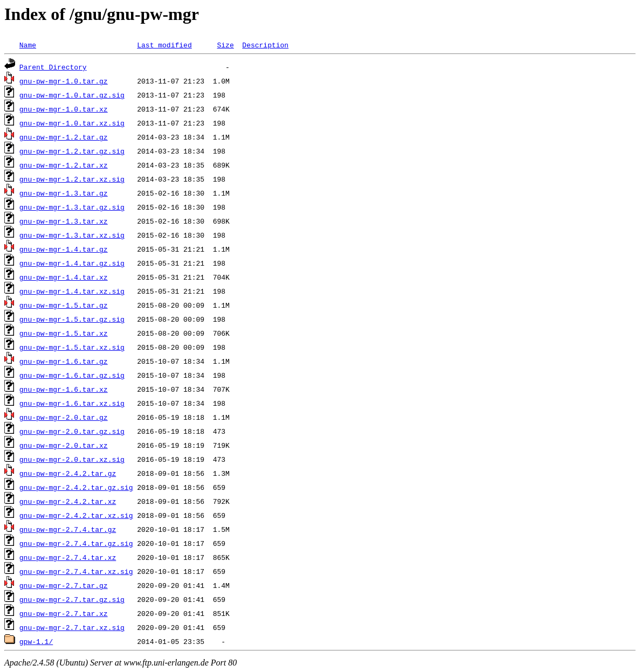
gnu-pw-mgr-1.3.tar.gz (64, 193)
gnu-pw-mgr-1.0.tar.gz (64, 81)
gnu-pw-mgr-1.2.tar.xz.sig (72, 179)
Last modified (164, 45)
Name (28, 45)
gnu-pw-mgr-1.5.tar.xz (64, 333)
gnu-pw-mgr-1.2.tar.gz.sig (72, 151)
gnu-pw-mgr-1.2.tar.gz (64, 137)
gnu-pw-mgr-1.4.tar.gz (64, 249)
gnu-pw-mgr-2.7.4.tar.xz (68, 557)
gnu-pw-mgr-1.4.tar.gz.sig (72, 263)
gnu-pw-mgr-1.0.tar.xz (64, 109)
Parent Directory (53, 67)
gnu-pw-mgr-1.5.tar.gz (64, 305)
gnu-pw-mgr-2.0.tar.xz (64, 445)
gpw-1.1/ (36, 641)
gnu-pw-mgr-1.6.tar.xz (64, 389)
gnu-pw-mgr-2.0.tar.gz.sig (72, 431)
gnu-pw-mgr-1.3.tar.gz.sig (72, 207)
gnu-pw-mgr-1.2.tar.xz (64, 165)
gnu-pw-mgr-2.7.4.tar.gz (68, 529)
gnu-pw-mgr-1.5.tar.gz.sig (72, 319)
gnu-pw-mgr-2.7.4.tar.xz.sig (76, 571)
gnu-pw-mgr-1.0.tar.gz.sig (72, 95)
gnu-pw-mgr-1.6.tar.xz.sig (72, 403)
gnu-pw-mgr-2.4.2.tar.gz (68, 473)
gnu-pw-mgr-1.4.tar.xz (64, 277)
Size (225, 45)
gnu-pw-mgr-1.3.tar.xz (64, 221)
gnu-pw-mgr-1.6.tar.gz (64, 361)
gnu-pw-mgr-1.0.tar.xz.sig (72, 123)
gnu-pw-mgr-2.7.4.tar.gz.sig (76, 543)
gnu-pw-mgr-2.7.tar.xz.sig (72, 627)
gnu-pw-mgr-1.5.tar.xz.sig (72, 347)
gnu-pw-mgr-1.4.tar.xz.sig (72, 291)
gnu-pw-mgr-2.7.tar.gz (64, 585)
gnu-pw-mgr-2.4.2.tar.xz (68, 501)
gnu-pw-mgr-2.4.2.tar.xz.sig (76, 515)
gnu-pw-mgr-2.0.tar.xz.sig (72, 459)
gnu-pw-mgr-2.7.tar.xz (64, 613)
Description (265, 45)
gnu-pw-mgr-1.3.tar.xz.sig (72, 235)
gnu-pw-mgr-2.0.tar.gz (64, 417)
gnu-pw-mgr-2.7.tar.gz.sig (72, 599)
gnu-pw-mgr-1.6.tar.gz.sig (72, 375)
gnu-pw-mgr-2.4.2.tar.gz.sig (76, 487)
